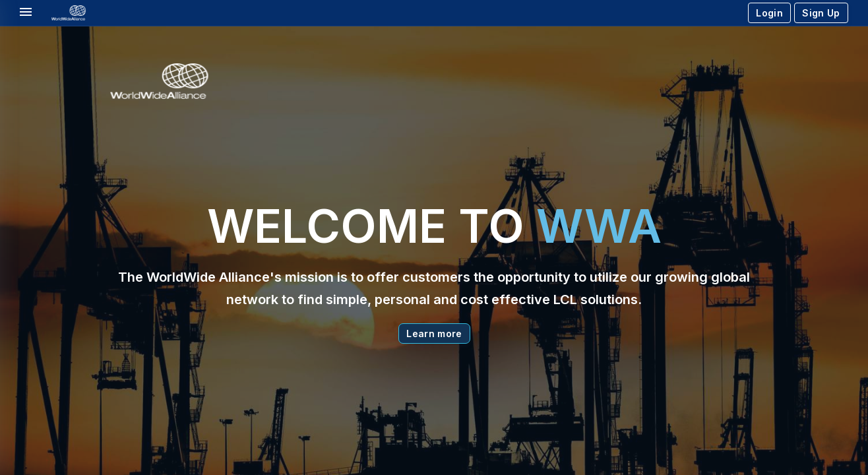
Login (769, 13)
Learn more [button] (434, 333)
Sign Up (821, 13)
